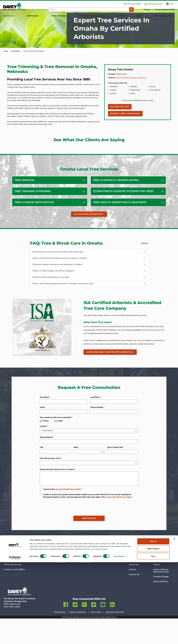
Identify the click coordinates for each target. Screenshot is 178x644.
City (42, 473)
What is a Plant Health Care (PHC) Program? (53, 292)
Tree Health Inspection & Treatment (120, 222)
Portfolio (122, 16)
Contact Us (134, 600)
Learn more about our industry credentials (110, 379)
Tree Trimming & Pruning (33, 211)
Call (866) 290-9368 (119, 119)
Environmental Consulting (93, 574)
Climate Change (161, 602)
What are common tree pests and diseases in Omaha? (57, 285)
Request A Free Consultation (125, 126)
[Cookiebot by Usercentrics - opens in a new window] (15, 640)
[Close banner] (174, 621)
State (76, 473)
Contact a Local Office (14, 595)
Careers (147, 9)
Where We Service (13, 590)
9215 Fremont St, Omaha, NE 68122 (134, 88)
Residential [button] (9, 16)
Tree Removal (25, 200)
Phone (46, 446)
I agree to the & (63, 515)
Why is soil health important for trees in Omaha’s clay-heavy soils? (63, 305)
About (132, 574)
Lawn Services (11, 585)
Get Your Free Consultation (89, 234)
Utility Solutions (65, 574)
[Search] (89, 10)
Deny (153, 638)
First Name (45, 422)
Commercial (37, 574)
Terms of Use (61, 515)
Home (6, 61)
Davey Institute (160, 607)
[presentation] (57, 531)
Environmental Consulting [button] (92, 16)
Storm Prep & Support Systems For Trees (123, 211)
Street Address (47, 463)
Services (35, 580)
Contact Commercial (41, 585)
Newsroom (134, 590)
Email (43, 432)
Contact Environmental (90, 586)
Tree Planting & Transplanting (116, 200)
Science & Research (138, 585)
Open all (144, 263)
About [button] (139, 16)
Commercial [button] (33, 16)
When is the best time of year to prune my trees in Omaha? (60, 279)
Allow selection (153, 631)
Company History (137, 580)
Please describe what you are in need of (58, 495)
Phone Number (97, 432)
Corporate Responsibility (165, 9)
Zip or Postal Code (116, 473)
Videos (156, 590)
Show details (119, 638)
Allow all (153, 623)
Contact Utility (64, 586)
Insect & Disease (161, 596)
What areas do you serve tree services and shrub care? (58, 272)
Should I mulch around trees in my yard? (51, 299)
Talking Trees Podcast (164, 585)
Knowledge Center (163, 574)
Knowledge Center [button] (164, 16)
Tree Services (10, 580)
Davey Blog (159, 580)
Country (44, 452)
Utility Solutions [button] (59, 16)
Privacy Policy (75, 515)
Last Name (96, 422)
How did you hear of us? (51, 484)
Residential (16, 61)
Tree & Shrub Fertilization (34, 222)
